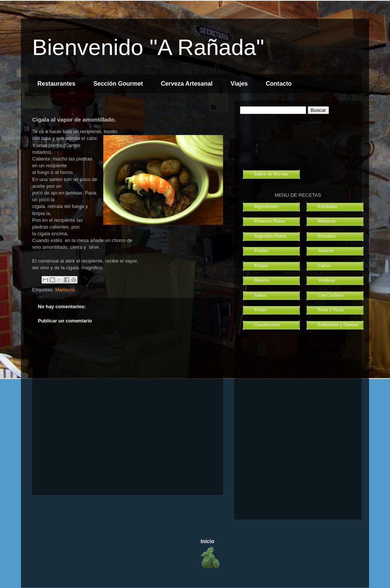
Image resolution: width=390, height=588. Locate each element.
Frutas (260, 310)
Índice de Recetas (271, 174)
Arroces (325, 250)
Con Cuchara (330, 295)
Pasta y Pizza (331, 310)
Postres (261, 250)
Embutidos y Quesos (338, 324)
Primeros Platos (269, 221)
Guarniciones (267, 324)
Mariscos (65, 290)
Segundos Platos (270, 236)
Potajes (261, 265)
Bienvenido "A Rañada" (148, 47)
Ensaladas (327, 206)
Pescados (327, 236)
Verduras (326, 280)
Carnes (325, 265)
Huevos (262, 280)
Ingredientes (266, 206)
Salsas (260, 295)
